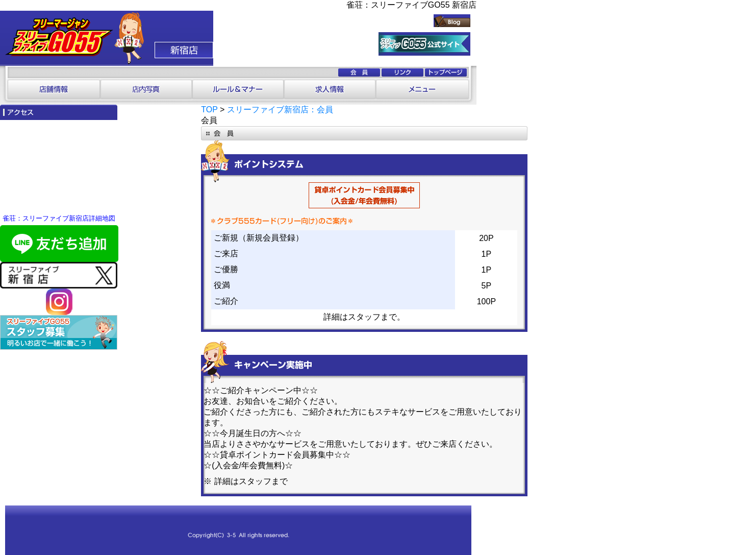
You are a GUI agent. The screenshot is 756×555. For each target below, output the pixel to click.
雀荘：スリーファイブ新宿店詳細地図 (59, 218)
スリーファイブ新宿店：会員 (280, 110)
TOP (209, 110)
